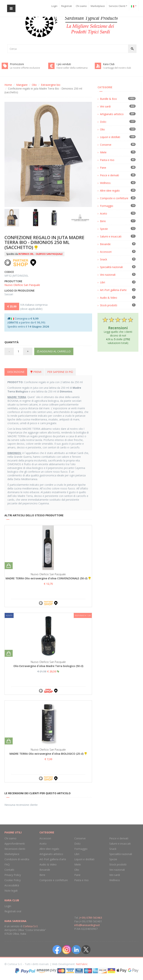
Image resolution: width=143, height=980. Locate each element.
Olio (34, 85)
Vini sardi (105, 106)
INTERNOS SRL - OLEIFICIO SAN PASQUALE (40, 254)
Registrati (67, 6)
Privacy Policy (13, 875)
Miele (103, 152)
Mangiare (22, 85)
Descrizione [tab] (16, 372)
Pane (103, 168)
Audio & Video (109, 298)
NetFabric (82, 964)
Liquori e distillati (110, 137)
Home (8, 85)
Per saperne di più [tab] (60, 372)
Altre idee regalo (110, 191)
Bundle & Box (108, 99)
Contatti (9, 870)
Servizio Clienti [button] (118, 6)
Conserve (106, 145)
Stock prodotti (109, 305)
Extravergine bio (51, 85)
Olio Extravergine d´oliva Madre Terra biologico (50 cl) (48, 666)
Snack (104, 259)
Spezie (104, 229)
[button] (134, 6)
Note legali (11, 891)
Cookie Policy (13, 880)
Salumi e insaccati (111, 236)
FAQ (7, 864)
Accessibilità (12, 885)
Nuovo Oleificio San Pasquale (22, 285)
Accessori (106, 252)
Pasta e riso (107, 160)
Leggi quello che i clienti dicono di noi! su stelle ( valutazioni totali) (118, 330)
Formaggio (107, 206)
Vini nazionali (108, 275)
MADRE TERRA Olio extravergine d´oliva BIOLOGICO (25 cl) (46, 754)
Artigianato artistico (112, 114)
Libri (103, 282)
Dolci (103, 122)
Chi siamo (81, 6)
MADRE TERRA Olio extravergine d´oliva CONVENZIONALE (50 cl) (46, 578)
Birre (103, 221)
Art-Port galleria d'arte (113, 290)
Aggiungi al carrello (54, 351)
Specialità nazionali (111, 267)
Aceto (104, 213)
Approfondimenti (15, 844)
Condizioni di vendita (17, 859)
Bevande (105, 244)
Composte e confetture (114, 198)
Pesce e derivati (109, 175)
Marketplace (98, 6)
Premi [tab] (36, 372)
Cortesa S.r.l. (31, 926)
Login (54, 6)
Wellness (105, 183)
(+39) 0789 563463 (91, 918)
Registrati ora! (13, 911)
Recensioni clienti (15, 849)
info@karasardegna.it (87, 925)
